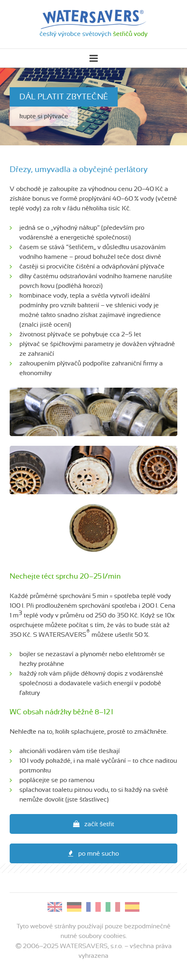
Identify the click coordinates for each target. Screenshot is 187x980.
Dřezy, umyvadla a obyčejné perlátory (79, 170)
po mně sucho (93, 853)
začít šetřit (93, 824)
